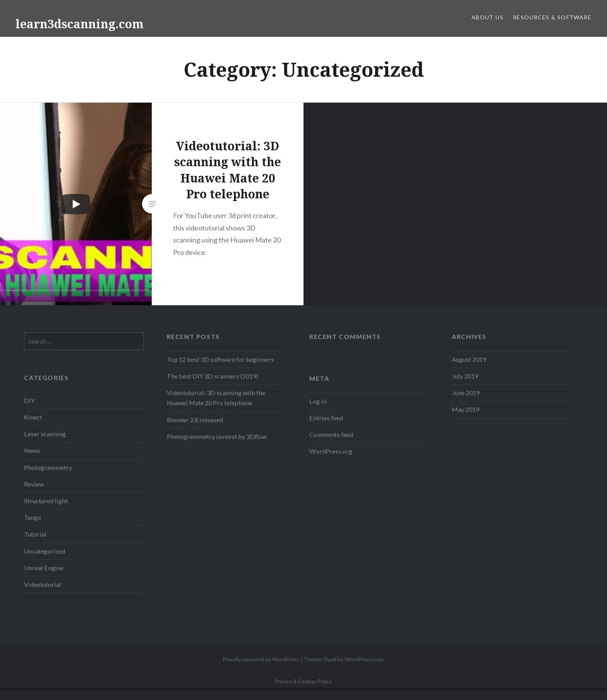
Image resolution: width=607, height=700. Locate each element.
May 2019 (466, 409)
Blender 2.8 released (195, 420)
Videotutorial (43, 584)
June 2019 (466, 393)
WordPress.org (331, 451)
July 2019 (465, 376)
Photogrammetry (48, 467)
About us (488, 17)
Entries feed (326, 418)
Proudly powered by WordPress (261, 659)
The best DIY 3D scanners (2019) (213, 376)
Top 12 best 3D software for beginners (220, 359)
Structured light (46, 501)
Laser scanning (45, 434)
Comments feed (331, 434)
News (32, 450)
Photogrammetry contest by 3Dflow (217, 436)
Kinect (33, 417)
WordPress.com (364, 659)
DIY (29, 400)
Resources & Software (552, 17)
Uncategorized (45, 551)
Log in (318, 401)
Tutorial (35, 534)
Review (34, 484)
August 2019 (469, 359)
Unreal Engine (44, 568)
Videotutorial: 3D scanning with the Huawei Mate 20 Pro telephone (216, 398)
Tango (33, 517)
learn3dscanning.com (80, 24)
